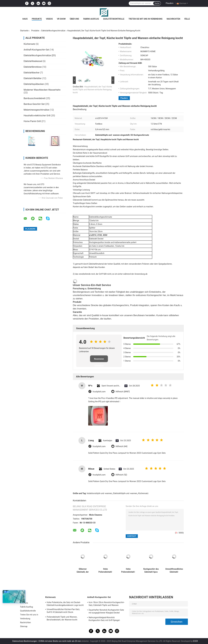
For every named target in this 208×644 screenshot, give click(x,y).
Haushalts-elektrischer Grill (37, 116)
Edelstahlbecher (32, 73)
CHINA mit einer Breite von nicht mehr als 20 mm (60, 641)
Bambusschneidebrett (35, 98)
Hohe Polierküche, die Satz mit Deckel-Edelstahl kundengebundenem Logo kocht (65, 604)
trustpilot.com (99, 392)
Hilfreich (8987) (123, 392)
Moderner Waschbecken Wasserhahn (42, 90)
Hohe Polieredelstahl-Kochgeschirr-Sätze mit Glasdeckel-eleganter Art (128, 570)
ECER (195, 641)
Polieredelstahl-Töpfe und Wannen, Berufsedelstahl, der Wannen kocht (62, 618)
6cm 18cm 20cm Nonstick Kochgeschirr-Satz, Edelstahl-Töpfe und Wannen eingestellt (107, 604)
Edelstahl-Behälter (33, 78)
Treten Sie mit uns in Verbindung (145, 19)
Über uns (74, 19)
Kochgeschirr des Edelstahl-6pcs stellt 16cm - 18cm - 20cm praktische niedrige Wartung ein (151, 570)
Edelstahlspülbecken (34, 84)
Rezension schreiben (99, 360)
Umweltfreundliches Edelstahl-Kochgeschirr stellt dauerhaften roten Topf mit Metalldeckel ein (174, 570)
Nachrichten (173, 19)
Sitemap (24, 626)
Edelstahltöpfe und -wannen (125, 493)
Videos (49, 19)
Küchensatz (29, 44)
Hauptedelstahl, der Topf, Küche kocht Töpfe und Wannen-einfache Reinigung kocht (92, 90)
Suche (157, 3)
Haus (25, 19)
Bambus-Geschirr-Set (34, 104)
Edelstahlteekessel (33, 61)
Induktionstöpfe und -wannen (99, 493)
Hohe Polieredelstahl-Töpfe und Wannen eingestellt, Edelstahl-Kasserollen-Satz (105, 570)
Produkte (37, 19)
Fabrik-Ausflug (91, 19)
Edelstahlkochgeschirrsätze (53, 31)
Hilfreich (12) (121, 475)
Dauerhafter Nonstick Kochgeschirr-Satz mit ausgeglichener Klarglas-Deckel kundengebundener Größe (106, 612)
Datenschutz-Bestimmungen (25, 641)
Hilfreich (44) (121, 446)
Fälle (187, 19)
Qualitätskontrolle (114, 19)
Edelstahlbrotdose (33, 67)
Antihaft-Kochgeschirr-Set (36, 50)
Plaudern (169, 3)
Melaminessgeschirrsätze (36, 110)
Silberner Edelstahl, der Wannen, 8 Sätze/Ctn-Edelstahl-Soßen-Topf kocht (83, 570)
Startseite (24, 31)
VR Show (61, 19)
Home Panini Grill (32, 121)
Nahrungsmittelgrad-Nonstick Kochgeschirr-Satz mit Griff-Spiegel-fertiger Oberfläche (104, 619)
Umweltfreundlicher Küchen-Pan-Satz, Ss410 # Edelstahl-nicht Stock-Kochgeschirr (63, 611)
